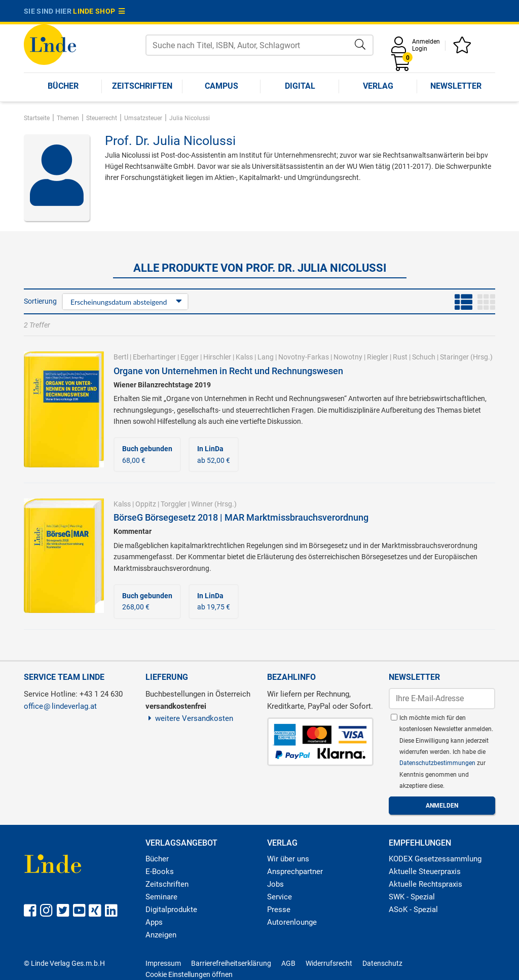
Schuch (424, 357)
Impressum (163, 963)
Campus (221, 86)
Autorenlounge (292, 922)
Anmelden (426, 42)
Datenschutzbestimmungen (438, 763)
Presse (279, 910)
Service (280, 897)
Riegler (378, 357)
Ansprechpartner (295, 872)
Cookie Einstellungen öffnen (189, 974)
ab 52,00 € (214, 454)
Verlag (378, 86)
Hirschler (217, 357)
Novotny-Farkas (304, 357)
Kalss (244, 357)
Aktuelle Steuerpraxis (425, 872)
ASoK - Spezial (413, 910)
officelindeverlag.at (60, 706)
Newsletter (456, 86)
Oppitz (146, 504)
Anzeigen (161, 935)
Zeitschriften (142, 86)
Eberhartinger (154, 357)
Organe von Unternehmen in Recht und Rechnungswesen (228, 371)
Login (420, 49)
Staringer (454, 357)
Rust (400, 357)
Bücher (63, 86)
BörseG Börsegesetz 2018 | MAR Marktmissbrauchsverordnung (241, 517)
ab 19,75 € (214, 601)
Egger (190, 357)
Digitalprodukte (171, 910)
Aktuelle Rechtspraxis (425, 884)
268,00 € (147, 601)
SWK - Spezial (412, 897)
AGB (288, 963)
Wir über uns (288, 859)
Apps (154, 922)
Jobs (275, 884)
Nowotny (348, 357)
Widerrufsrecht (329, 963)
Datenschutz (382, 963)
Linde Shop (99, 11)
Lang (266, 357)
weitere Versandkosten (189, 718)
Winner (202, 504)
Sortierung (40, 301)
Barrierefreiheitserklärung (231, 963)
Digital (300, 86)
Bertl (121, 357)
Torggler (174, 504)
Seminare (161, 897)
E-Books (160, 872)
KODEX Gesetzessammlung (435, 859)
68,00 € (147, 454)
